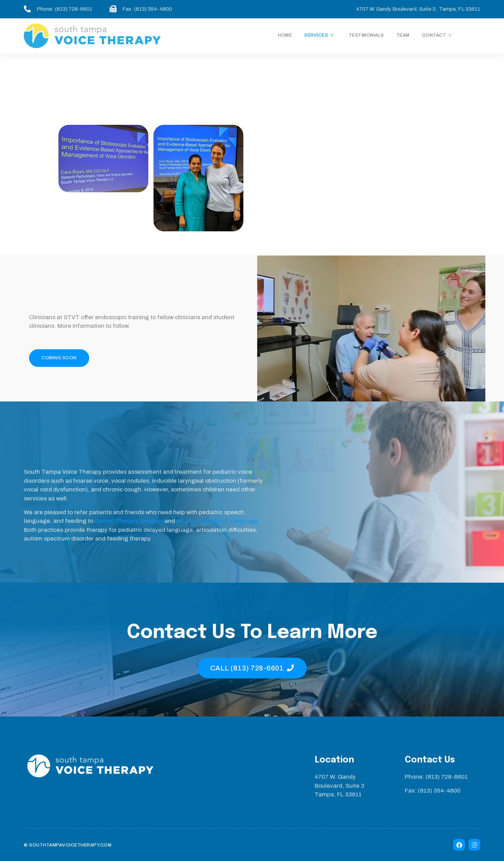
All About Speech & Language (217, 521)
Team (403, 35)
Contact (437, 35)
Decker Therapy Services (129, 521)
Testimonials (366, 35)
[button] (59, 358)
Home (285, 35)
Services (319, 35)
